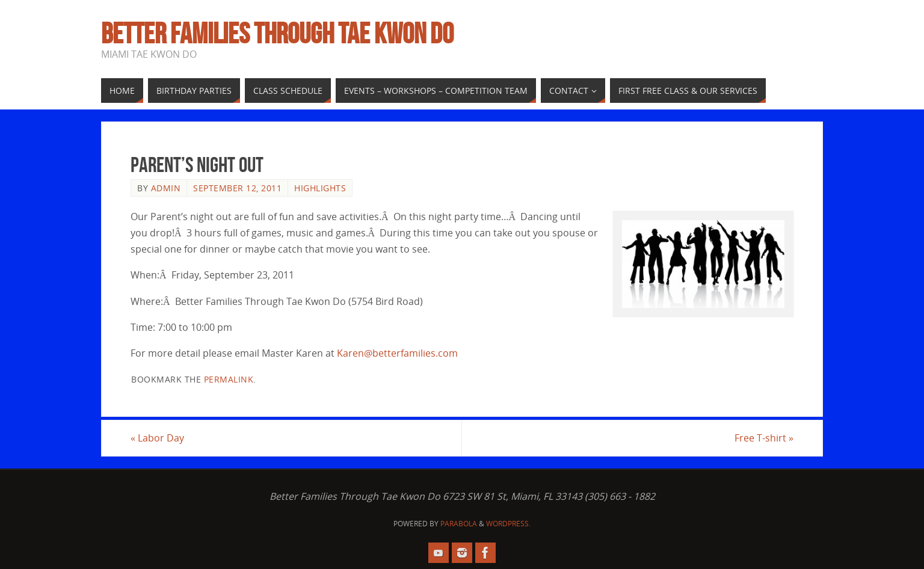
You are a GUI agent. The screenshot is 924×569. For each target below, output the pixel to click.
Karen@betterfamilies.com (397, 353)
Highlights (320, 188)
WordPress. (508, 524)
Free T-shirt (764, 438)
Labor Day (157, 438)
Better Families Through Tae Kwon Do (277, 34)
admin (166, 188)
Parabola (459, 524)
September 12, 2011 (237, 188)
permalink (229, 379)
